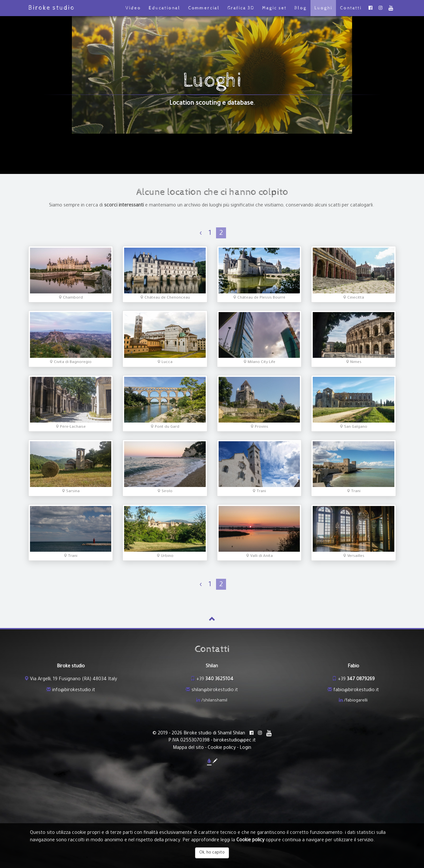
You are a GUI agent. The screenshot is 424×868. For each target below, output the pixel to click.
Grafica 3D (241, 8)
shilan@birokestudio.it (215, 691)
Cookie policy (222, 748)
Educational (164, 8)
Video (133, 8)
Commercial (204, 8)
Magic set (274, 8)
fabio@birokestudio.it (356, 691)
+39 (215, 680)
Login (245, 748)
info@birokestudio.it (74, 691)
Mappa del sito (188, 748)
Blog (301, 8)
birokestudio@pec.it (235, 741)
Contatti (351, 8)
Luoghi (323, 8)
